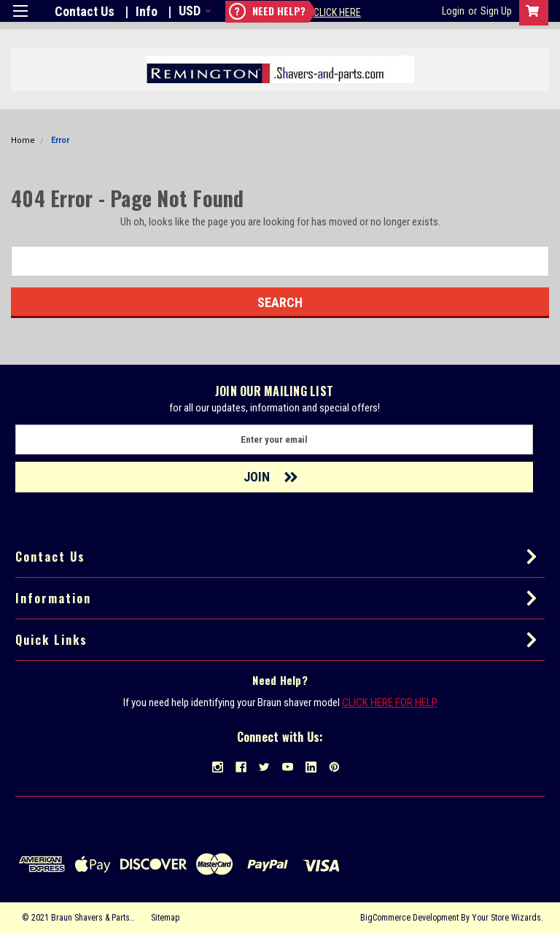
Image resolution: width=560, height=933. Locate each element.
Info (147, 11)
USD (194, 11)
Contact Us (85, 11)
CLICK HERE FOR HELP (390, 702)
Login (453, 11)
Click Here (337, 12)
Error (60, 140)
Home (23, 140)
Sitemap (165, 918)
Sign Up (496, 11)
